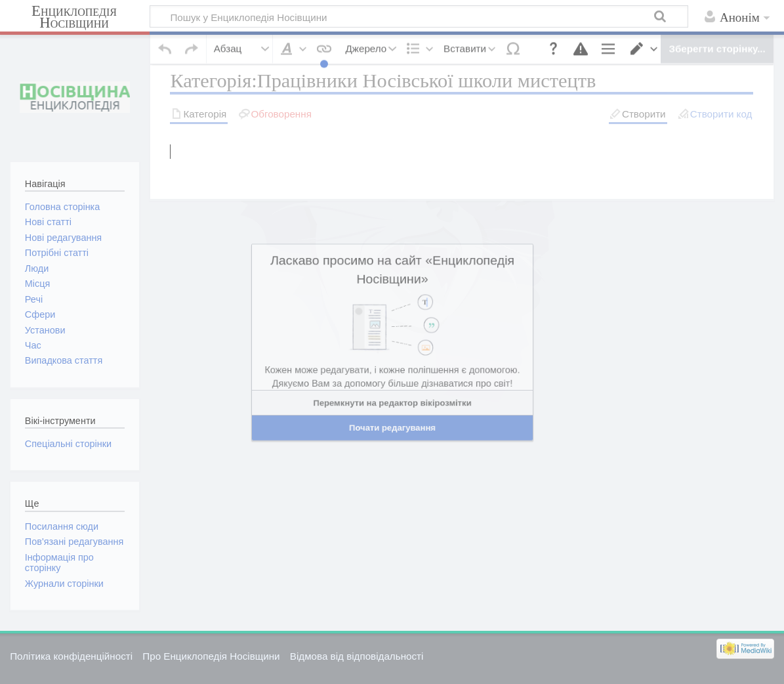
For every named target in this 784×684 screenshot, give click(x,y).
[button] (165, 37)
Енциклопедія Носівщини (74, 17)
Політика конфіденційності (71, 656)
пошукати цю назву (424, 138)
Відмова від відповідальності (357, 656)
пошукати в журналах (613, 138)
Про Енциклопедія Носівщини (211, 656)
